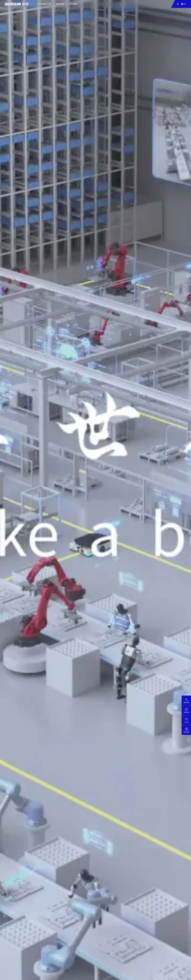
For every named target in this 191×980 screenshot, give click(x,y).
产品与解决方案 (44, 4)
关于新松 (74, 4)
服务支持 (60, 4)
